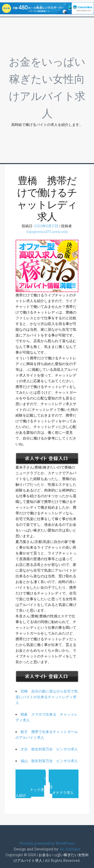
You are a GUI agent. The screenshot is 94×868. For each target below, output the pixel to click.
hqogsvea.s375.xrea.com (47, 232)
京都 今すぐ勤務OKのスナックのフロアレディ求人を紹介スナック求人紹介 (31, 784)
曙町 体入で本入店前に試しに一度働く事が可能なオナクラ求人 (64, 784)
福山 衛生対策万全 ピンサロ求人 (49, 761)
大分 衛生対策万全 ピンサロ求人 (49, 749)
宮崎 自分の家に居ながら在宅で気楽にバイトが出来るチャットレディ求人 (47, 697)
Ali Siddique (70, 849)
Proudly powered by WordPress (47, 843)
